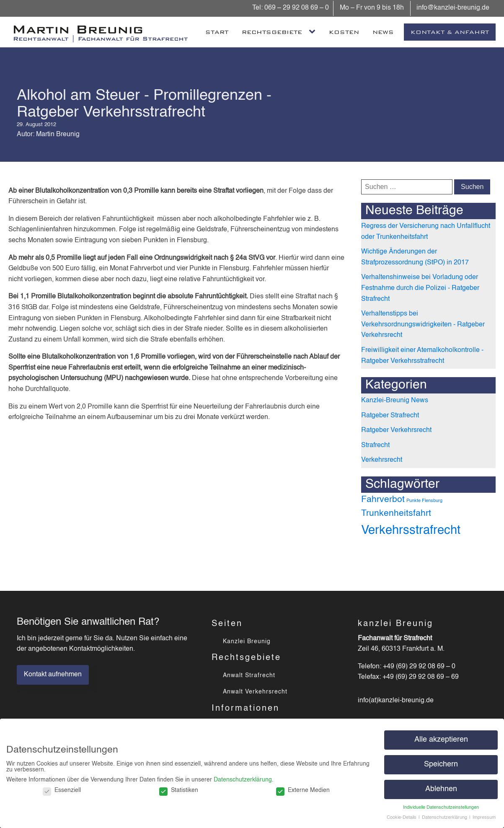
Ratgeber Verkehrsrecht (396, 430)
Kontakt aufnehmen (53, 675)
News (383, 32)
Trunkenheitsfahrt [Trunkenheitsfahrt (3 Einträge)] (396, 514)
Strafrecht (375, 445)
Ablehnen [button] (441, 789)
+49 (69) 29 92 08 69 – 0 (419, 667)
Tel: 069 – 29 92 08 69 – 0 (291, 8)
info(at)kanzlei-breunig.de (396, 701)
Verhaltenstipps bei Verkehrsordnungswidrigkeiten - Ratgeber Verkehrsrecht (423, 325)
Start (217, 32)
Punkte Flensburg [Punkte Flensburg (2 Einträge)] (424, 501)
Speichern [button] (441, 765)
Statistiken (179, 790)
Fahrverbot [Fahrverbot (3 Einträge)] (383, 500)
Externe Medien (303, 790)
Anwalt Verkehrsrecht (255, 692)
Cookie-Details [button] (402, 818)
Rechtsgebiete (272, 32)
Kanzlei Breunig (247, 642)
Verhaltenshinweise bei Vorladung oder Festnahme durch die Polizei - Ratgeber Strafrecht (420, 288)
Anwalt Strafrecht (249, 675)
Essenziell (62, 790)
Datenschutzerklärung (243, 780)
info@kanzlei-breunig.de (452, 8)
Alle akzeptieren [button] (441, 740)
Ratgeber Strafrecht (390, 416)
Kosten (344, 32)
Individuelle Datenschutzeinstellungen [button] (441, 807)
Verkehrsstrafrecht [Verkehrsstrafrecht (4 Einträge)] (411, 530)
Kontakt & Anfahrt (450, 32)
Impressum (484, 818)
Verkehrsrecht (382, 460)
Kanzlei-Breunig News (395, 401)
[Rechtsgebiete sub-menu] (314, 32)
